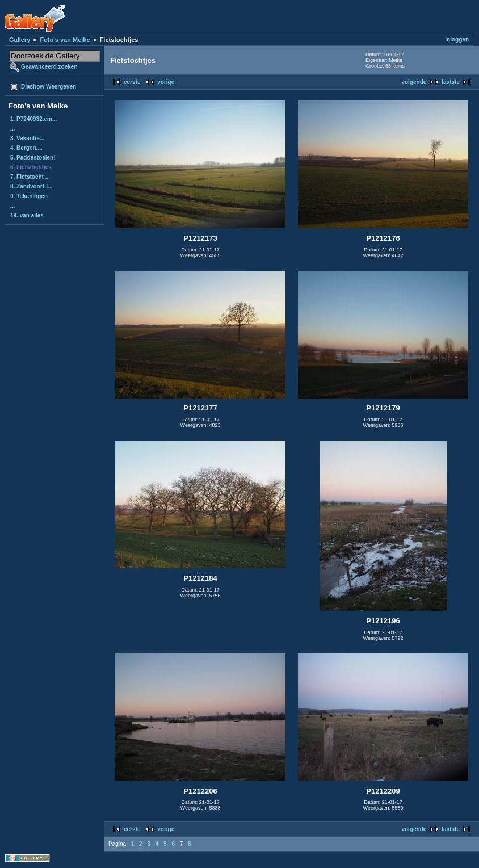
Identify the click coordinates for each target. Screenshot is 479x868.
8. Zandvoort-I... (31, 186)
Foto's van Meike (65, 40)
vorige (166, 82)
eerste (132, 82)
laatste (451, 82)
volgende (414, 82)
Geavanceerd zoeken (49, 67)
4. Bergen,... (26, 148)
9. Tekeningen (29, 196)
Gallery (20, 40)
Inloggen (457, 39)
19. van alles (27, 215)
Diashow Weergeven (49, 87)
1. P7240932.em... (33, 119)
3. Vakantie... (27, 138)
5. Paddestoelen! (33, 158)
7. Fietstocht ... (30, 177)
